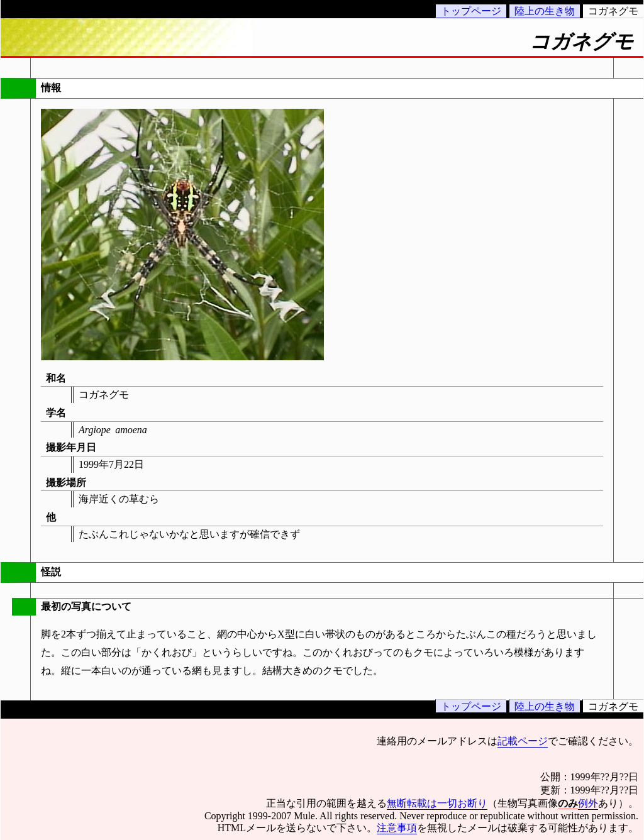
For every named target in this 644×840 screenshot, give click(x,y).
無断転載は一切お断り (437, 803)
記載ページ (523, 741)
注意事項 (397, 828)
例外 (588, 803)
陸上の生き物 (545, 11)
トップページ (471, 11)
